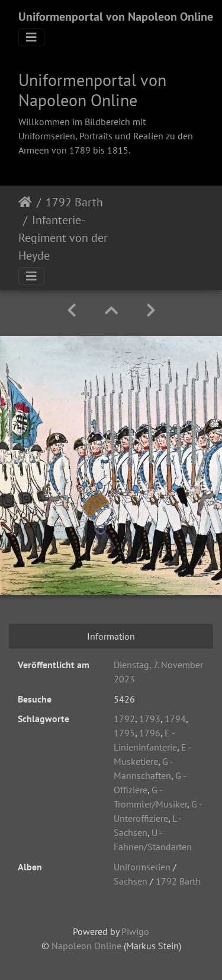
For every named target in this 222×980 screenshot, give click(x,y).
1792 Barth (74, 202)
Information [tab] (111, 636)
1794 (175, 719)
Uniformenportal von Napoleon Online (116, 17)
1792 (124, 719)
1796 (150, 733)
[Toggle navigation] (31, 37)
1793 (150, 719)
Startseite (25, 202)
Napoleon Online (86, 946)
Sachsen (131, 881)
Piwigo (135, 931)
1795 (124, 733)
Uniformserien (142, 867)
